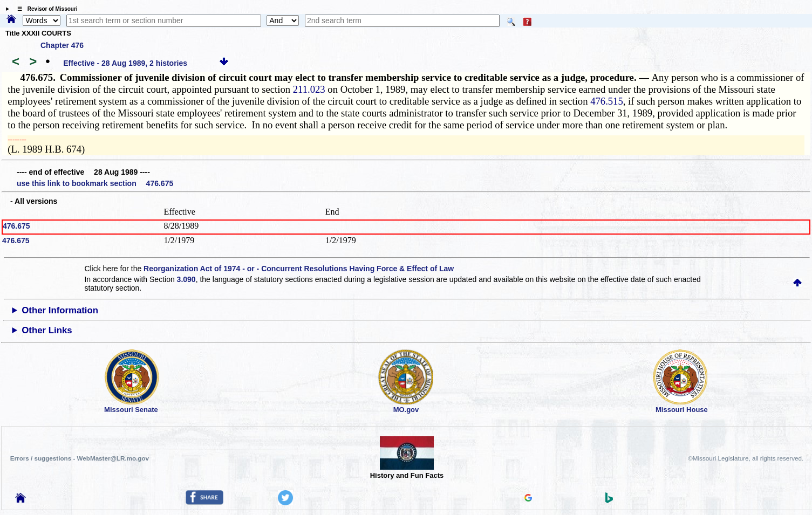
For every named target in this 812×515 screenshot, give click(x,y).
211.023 (309, 89)
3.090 (186, 279)
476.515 (607, 101)
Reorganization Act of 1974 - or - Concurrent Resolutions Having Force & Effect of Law (299, 269)
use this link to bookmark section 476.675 (95, 183)
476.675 (16, 226)
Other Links (47, 330)
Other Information (60, 310)
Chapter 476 (62, 45)
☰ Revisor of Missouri (45, 9)
